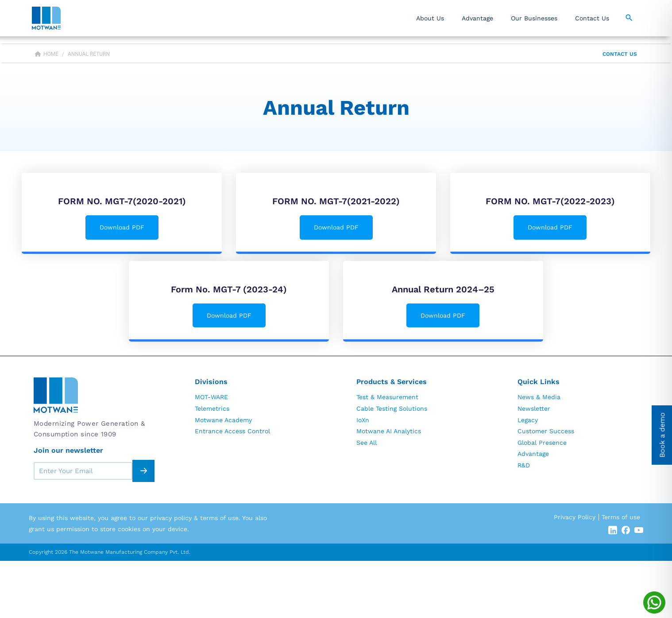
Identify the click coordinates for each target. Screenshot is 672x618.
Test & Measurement (387, 397)
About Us (430, 18)
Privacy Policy (575, 517)
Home (47, 54)
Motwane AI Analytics (389, 431)
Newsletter (534, 408)
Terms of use (621, 517)
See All (367, 443)
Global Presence (542, 443)
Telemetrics (212, 408)
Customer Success (546, 431)
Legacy (528, 420)
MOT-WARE (211, 397)
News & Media (539, 397)
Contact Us (592, 18)
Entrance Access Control (232, 431)
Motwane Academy (223, 420)
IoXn (363, 420)
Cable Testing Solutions (392, 408)
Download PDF (122, 227)
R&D (524, 465)
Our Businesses (534, 18)
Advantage (477, 18)
